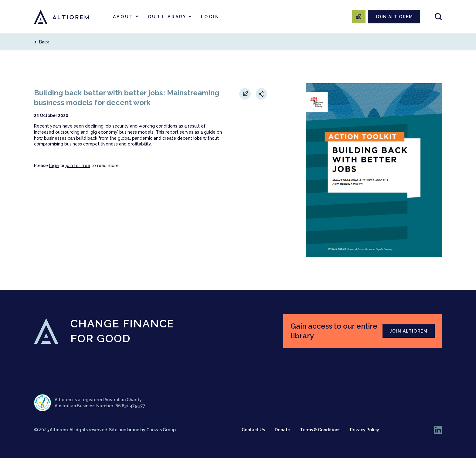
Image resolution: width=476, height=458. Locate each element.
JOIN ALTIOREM (394, 17)
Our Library (167, 17)
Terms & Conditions (320, 430)
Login (210, 17)
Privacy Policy (365, 430)
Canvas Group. (161, 430)
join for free (78, 166)
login (54, 166)
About (123, 17)
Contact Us (253, 430)
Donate (282, 430)
